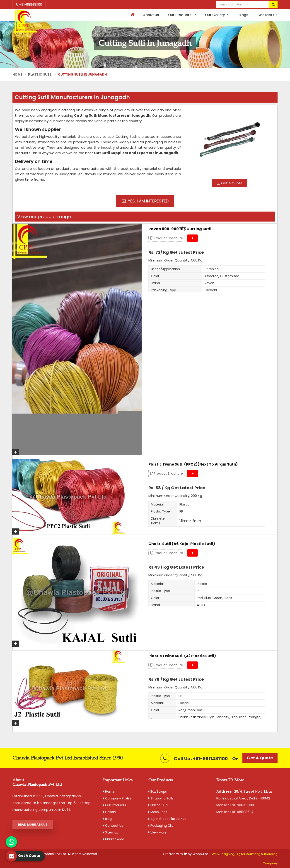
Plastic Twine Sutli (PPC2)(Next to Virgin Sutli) (193, 464)
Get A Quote (230, 183)
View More (157, 832)
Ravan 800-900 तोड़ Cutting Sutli (180, 229)
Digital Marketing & (250, 854)
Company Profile (117, 798)
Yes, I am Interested (145, 201)
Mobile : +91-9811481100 (235, 805)
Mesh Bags (158, 812)
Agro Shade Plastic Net (167, 819)
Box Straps (158, 792)
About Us (151, 15)
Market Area (114, 839)
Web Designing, (223, 854)
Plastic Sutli (40, 74)
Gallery (110, 812)
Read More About (33, 825)
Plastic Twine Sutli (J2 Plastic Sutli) (182, 656)
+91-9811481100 (29, 5)
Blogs (243, 15)
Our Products (182, 15)
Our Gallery (217, 15)
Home (17, 74)
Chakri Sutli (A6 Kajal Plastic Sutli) (182, 544)
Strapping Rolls (161, 798)
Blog (107, 819)
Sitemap (111, 832)
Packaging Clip (161, 826)
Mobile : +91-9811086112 (235, 812)
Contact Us (267, 15)
